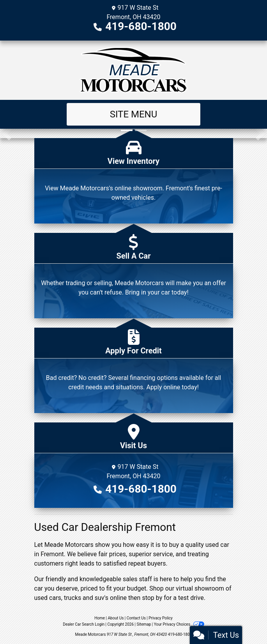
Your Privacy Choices (179, 624)
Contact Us (136, 618)
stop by (152, 598)
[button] (7, 133)
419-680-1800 (141, 26)
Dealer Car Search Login (84, 624)
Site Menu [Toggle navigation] (134, 114)
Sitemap (144, 624)
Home (100, 618)
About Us (116, 618)
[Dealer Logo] (133, 70)
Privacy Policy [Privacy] (161, 618)
